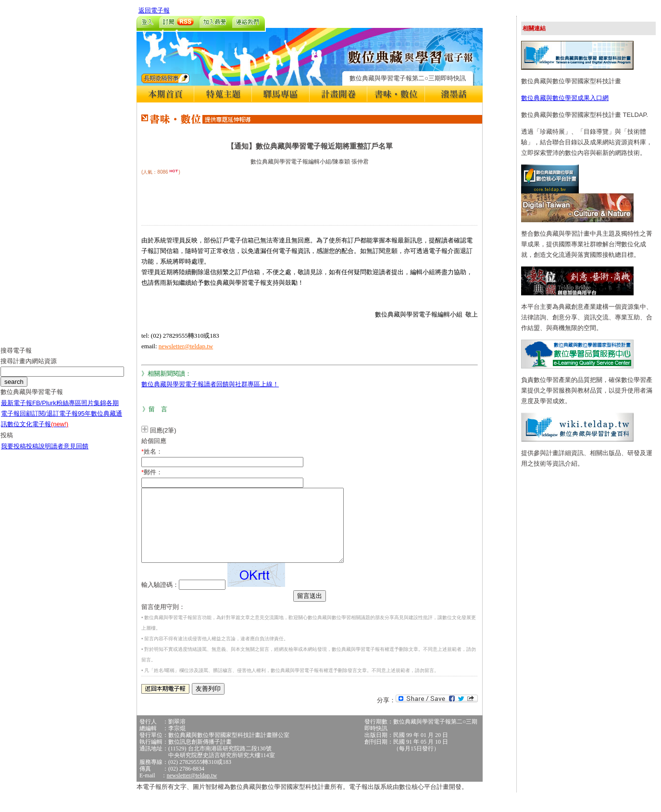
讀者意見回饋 (70, 453)
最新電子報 (17, 410)
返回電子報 (154, 10)
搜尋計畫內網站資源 (29, 368)
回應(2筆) (163, 430)
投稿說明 (38, 453)
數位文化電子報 (38, 431)
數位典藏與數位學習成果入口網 (565, 98)
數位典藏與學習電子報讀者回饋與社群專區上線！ (210, 384)
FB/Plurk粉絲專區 (57, 410)
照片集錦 (94, 410)
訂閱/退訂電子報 (55, 421)
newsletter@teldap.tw (186, 346)
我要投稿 (13, 453)
